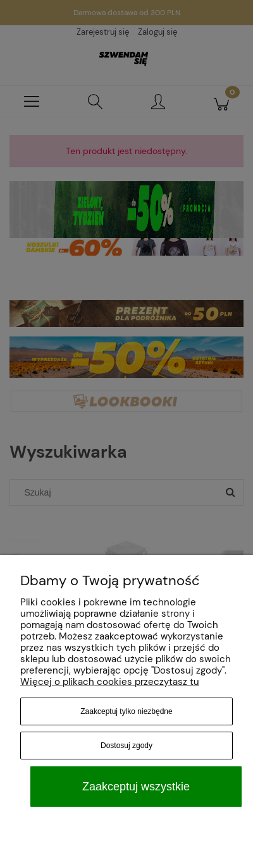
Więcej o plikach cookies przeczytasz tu (110, 682)
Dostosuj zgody (126, 746)
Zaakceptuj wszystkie (136, 787)
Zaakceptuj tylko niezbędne (126, 711)
